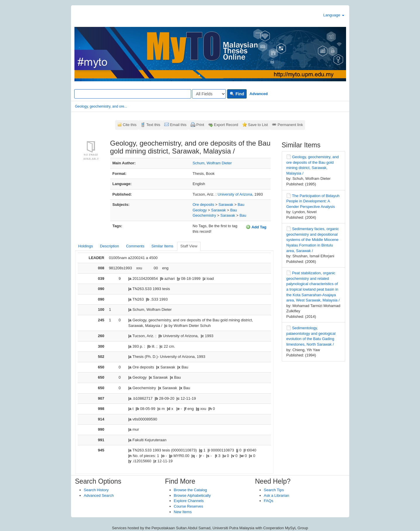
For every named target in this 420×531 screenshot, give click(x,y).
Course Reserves (189, 506)
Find (237, 94)
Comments (135, 246)
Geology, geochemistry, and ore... (101, 106)
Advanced (259, 94)
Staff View (189, 246)
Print (200, 125)
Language (334, 15)
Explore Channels (189, 501)
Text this (153, 125)
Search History (96, 490)
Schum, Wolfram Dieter (212, 163)
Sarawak (226, 205)
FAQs (269, 501)
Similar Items (162, 246)
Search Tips (274, 490)
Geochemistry (204, 215)
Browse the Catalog (190, 490)
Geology (200, 210)
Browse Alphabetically (192, 495)
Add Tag (256, 227)
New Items (183, 512)
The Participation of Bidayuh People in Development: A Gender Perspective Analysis (313, 201)
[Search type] (209, 94)
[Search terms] (133, 94)
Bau (241, 205)
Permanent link (290, 125)
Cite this (130, 125)
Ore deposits (203, 205)
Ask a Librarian (277, 495)
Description (109, 246)
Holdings (86, 246)
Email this (178, 125)
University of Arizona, (236, 194)
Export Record (226, 125)
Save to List (258, 125)
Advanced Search (99, 495)
